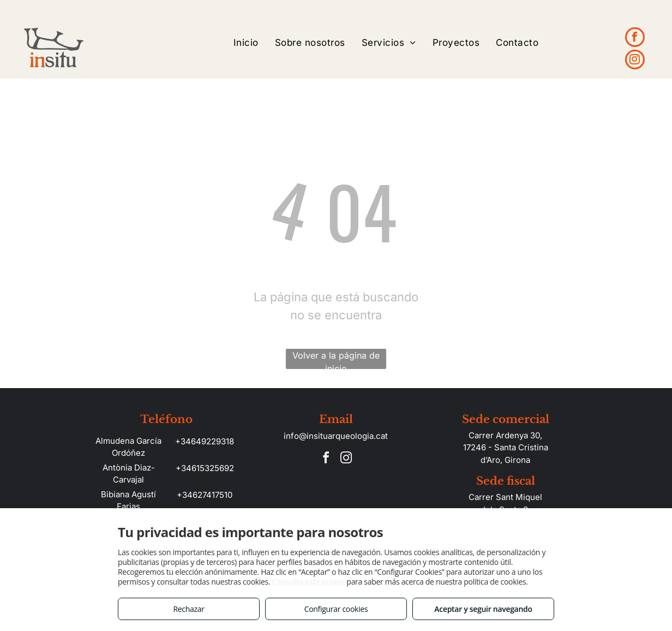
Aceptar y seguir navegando (483, 609)
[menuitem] (246, 43)
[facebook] (635, 38)
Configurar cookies (336, 609)
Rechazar (188, 609)
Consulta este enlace (308, 582)
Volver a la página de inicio (336, 359)
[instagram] (635, 61)
